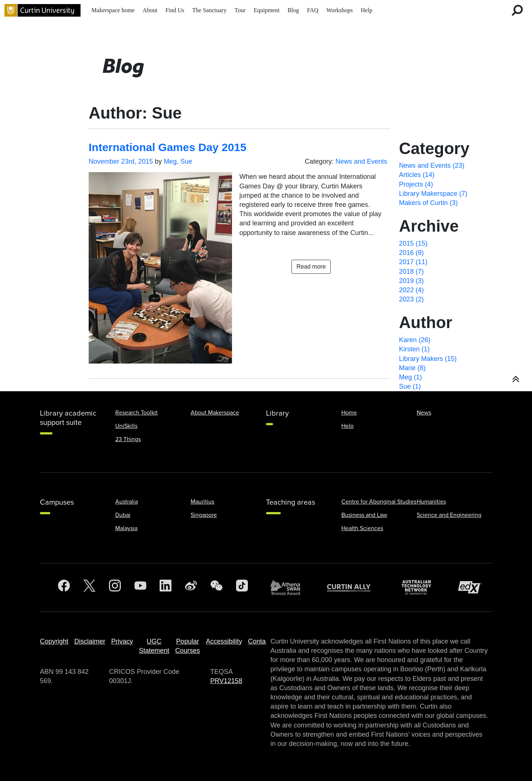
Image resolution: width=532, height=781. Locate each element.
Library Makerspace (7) (433, 194)
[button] (516, 379)
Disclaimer (90, 641)
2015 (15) (413, 243)
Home (349, 413)
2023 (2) (411, 299)
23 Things (128, 439)
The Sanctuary (209, 10)
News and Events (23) (432, 166)
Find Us (175, 10)
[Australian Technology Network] (420, 587)
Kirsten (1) (414, 349)
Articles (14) (417, 175)
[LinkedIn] (166, 587)
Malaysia (126, 528)
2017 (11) (413, 262)
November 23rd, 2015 (121, 161)
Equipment (266, 10)
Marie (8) (412, 368)
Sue (186, 161)
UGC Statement (154, 646)
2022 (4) (411, 290)
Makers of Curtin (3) (428, 203)
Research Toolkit (137, 413)
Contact (259, 641)
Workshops (340, 10)
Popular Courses (187, 646)
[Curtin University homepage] (42, 10)
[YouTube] (140, 587)
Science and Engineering (449, 515)
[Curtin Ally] (354, 587)
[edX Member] (473, 587)
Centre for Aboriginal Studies (379, 502)
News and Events (361, 161)
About (150, 10)
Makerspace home (113, 10)
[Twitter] (89, 587)
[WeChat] (216, 587)
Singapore (204, 515)
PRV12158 (226, 681)
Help (367, 10)
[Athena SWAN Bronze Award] (289, 587)
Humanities (431, 502)
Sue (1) (410, 386)
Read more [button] (311, 267)
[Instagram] (115, 587)
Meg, (172, 161)
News (424, 413)
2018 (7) (411, 272)
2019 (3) (411, 281)
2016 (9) (411, 253)
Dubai (123, 515)
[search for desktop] (517, 10)
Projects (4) (416, 184)
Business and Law (364, 515)
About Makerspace (215, 413)
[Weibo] (191, 587)
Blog (293, 10)
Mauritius (202, 502)
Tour (240, 10)
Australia (127, 502)
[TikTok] (242, 587)
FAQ (313, 10)
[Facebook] (64, 587)
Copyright (54, 641)
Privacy (122, 641)
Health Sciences (362, 528)
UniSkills (126, 426)
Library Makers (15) (428, 359)
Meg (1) (410, 377)
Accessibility (224, 641)
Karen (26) (415, 340)
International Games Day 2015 (168, 147)
